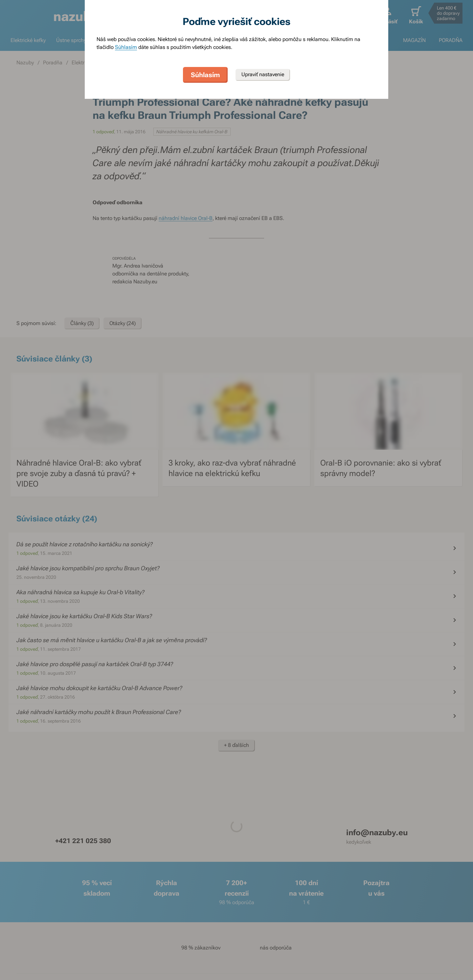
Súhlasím (126, 47)
